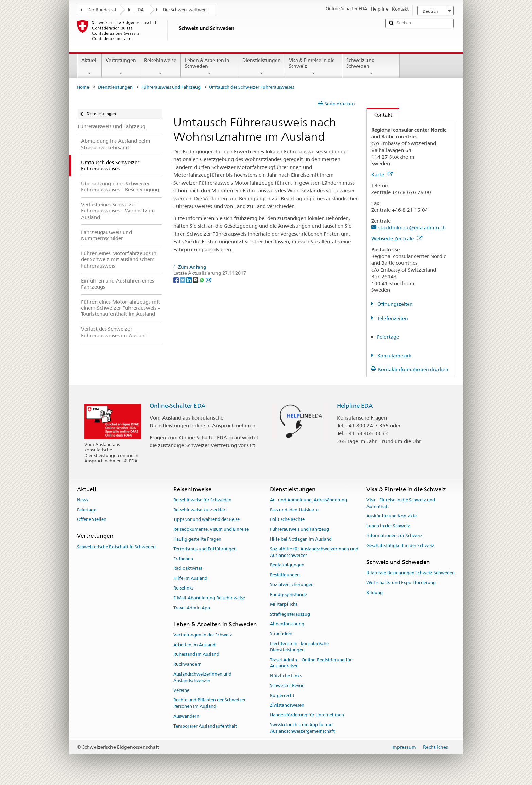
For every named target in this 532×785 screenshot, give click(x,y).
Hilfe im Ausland (190, 578)
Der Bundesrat (102, 10)
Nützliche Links (286, 676)
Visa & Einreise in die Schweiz (314, 67)
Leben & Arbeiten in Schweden (209, 67)
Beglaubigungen (287, 565)
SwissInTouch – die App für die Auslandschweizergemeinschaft (302, 728)
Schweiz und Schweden (371, 67)
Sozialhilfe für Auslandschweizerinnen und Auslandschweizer (314, 552)
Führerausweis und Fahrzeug (171, 87)
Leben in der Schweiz (388, 526)
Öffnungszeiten (394, 304)
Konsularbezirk (394, 356)
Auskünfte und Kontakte (392, 516)
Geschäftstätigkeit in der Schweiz (400, 545)
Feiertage (388, 337)
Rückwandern (187, 664)
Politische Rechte (287, 520)
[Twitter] (183, 279)
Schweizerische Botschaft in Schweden (116, 547)
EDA (140, 10)
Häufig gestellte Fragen (197, 539)
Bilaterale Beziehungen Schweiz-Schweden (411, 573)
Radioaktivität (188, 569)
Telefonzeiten (392, 318)
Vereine (181, 690)
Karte (382, 175)
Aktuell (89, 67)
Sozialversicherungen (292, 585)
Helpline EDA (355, 406)
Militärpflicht (284, 604)
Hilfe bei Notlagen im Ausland (301, 539)
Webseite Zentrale (397, 238)
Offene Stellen (92, 520)
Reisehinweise (160, 67)
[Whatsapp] (202, 279)
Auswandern (186, 716)
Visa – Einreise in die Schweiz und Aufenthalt (401, 503)
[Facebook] (177, 279)
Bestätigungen (285, 575)
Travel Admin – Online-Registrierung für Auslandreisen (311, 663)
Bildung (375, 592)
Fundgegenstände (288, 594)
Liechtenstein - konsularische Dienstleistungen (299, 647)
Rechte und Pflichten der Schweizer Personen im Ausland (210, 703)
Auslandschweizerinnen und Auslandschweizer (202, 677)
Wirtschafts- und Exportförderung (401, 583)
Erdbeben (183, 559)
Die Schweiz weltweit (185, 10)
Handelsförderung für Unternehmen (307, 715)
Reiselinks (183, 588)
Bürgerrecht (282, 695)
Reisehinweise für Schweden (202, 500)
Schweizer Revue (287, 686)
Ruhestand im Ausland (196, 655)
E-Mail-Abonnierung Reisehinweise (209, 598)
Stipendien (281, 634)
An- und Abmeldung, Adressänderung (308, 500)
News (82, 500)
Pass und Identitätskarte (294, 510)
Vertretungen (121, 67)
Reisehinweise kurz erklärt (200, 510)
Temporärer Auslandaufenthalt (205, 726)
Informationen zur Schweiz (394, 536)
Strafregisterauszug (290, 614)
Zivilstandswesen (287, 705)
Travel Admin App (192, 608)
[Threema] (196, 279)
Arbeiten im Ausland (194, 645)
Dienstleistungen (261, 67)
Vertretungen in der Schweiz (203, 635)
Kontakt (380, 115)
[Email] (208, 279)
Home (83, 87)
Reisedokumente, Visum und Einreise (211, 529)
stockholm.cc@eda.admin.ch (412, 228)
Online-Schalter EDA (177, 406)
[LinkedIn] (190, 279)
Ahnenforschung (287, 624)
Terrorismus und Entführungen (205, 549)
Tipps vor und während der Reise (207, 520)
